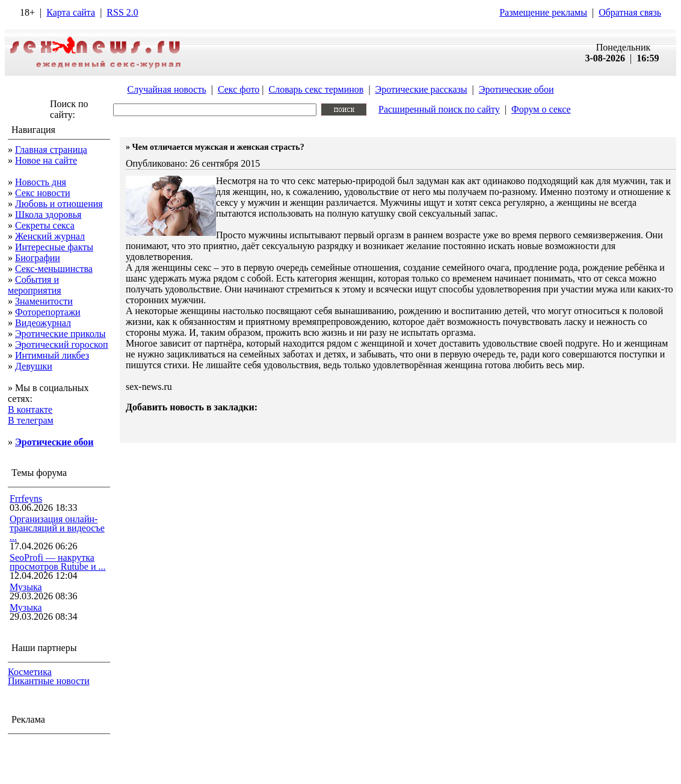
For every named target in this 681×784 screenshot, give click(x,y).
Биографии (38, 258)
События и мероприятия (35, 285)
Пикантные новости (49, 681)
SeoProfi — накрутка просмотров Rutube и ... (58, 562)
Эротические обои (516, 89)
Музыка (26, 587)
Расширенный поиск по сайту (439, 109)
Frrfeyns (26, 498)
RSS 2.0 (122, 12)
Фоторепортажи (48, 312)
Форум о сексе (541, 109)
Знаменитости (44, 301)
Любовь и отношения (59, 204)
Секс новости (43, 193)
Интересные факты (54, 247)
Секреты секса (45, 225)
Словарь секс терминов (316, 89)
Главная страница (51, 150)
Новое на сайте (46, 160)
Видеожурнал (43, 323)
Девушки (34, 366)
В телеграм (31, 420)
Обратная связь (630, 12)
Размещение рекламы (543, 12)
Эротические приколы (60, 334)
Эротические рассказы (421, 89)
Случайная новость (166, 89)
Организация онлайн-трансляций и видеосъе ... (57, 528)
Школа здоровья (48, 215)
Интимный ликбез (52, 355)
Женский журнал (50, 236)
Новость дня (41, 182)
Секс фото (239, 89)
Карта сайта (71, 12)
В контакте (30, 409)
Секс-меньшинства (54, 269)
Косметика (30, 672)
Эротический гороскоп (62, 344)
